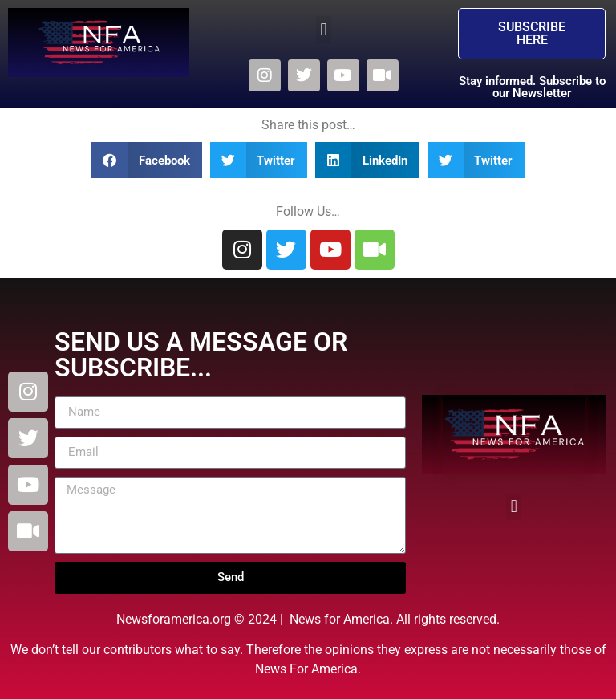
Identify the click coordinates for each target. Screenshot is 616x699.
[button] (324, 29)
